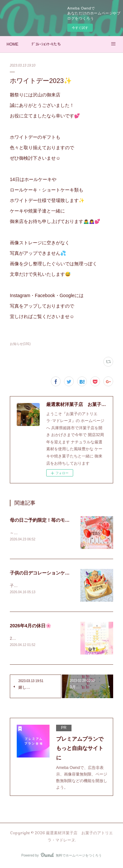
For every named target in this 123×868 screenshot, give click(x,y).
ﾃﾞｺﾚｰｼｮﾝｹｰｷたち (46, 44)
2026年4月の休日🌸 (31, 627)
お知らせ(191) (20, 344)
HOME (12, 44)
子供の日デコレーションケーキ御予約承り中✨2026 (64, 574)
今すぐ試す (80, 28)
